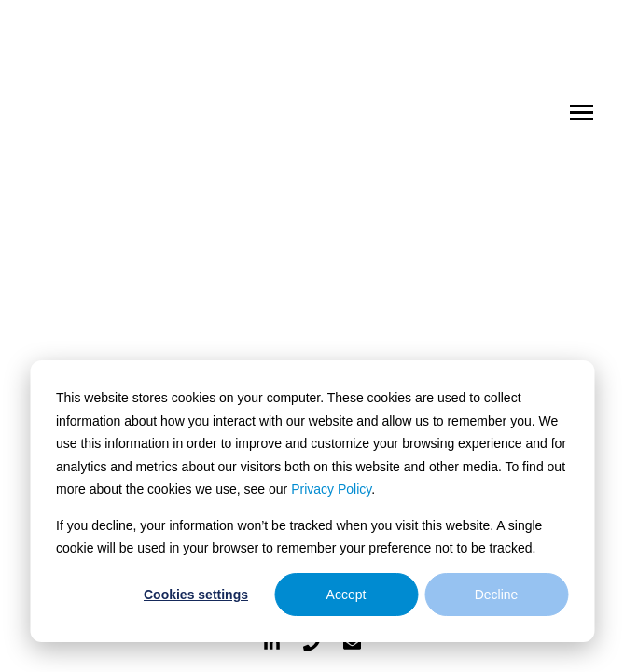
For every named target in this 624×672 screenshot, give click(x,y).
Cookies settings (196, 595)
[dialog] (312, 501)
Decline (497, 595)
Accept (347, 595)
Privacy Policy (331, 489)
